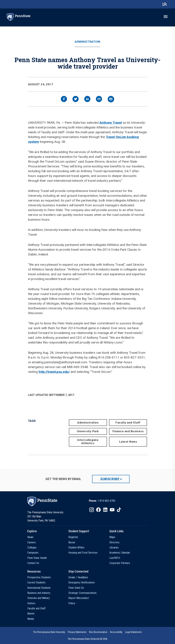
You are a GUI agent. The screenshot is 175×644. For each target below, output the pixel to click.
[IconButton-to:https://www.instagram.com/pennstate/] (92, 510)
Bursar (72, 542)
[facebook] (64, 99)
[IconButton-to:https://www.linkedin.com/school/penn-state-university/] (105, 510)
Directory (114, 542)
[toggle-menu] (166, 17)
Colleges (32, 548)
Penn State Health (37, 558)
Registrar (73, 537)
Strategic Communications (82, 593)
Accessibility (116, 632)
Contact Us (33, 563)
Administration (87, 42)
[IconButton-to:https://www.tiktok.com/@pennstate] (119, 510)
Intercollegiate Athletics (88, 442)
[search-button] (165, 4)
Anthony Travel (111, 123)
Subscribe (109, 479)
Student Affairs (76, 548)
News (30, 537)
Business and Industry (39, 593)
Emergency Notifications (82, 582)
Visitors (31, 603)
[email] (99, 99)
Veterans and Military (39, 598)
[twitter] (76, 99)
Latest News (128, 442)
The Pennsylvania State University (49, 632)
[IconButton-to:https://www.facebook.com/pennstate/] (98, 510)
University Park (88, 431)
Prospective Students (39, 577)
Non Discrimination (98, 632)
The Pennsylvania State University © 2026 (88, 639)
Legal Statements (133, 632)
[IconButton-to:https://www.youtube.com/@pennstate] (112, 510)
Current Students (36, 582)
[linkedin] (87, 99)
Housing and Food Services (83, 553)
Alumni (31, 614)
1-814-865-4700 (106, 501)
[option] (102, 501)
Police (72, 603)
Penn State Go (76, 588)
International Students (39, 588)
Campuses (33, 553)
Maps (112, 537)
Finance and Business (128, 431)
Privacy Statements (77, 632)
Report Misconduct (79, 598)
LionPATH (115, 558)
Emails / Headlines (78, 577)
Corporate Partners (120, 563)
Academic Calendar (120, 553)
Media (31, 619)
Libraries (114, 548)
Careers (32, 542)
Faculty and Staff (128, 423)
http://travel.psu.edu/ (54, 372)
